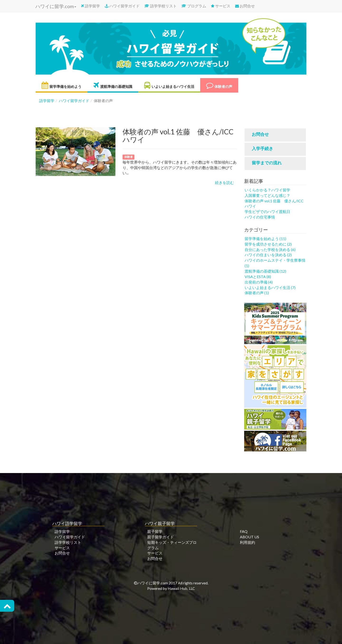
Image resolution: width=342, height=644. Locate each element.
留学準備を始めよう (62, 85)
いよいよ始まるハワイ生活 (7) (270, 287)
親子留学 (155, 531)
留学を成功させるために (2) (268, 244)
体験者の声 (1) (257, 293)
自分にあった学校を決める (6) (270, 249)
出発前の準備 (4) (259, 282)
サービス (221, 6)
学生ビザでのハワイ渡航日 (267, 211)
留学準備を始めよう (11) (265, 239)
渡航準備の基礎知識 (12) (265, 271)
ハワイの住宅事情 (260, 217)
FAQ (244, 531)
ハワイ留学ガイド (122, 6)
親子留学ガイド (161, 537)
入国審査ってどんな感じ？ (267, 195)
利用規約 (247, 542)
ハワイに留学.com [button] (55, 6)
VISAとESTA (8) (258, 277)
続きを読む (224, 182)
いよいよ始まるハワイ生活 (169, 85)
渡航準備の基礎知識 (113, 85)
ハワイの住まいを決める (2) (268, 255)
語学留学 (90, 6)
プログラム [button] (194, 6)
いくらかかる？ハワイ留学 (267, 190)
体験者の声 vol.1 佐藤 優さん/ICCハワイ (274, 204)
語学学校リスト (161, 6)
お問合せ (245, 6)
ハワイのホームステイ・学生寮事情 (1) (275, 263)
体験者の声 (219, 85)
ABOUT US (249, 537)
